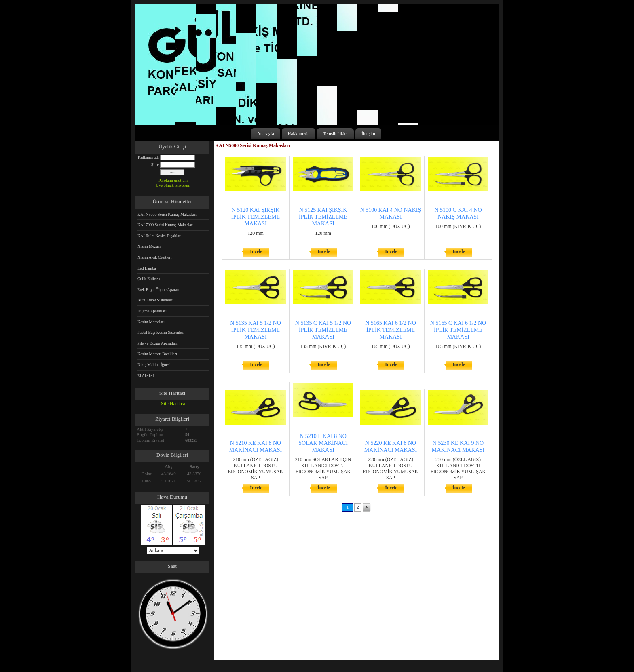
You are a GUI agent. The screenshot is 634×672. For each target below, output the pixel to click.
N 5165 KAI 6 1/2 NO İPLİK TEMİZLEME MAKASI (391, 330)
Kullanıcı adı (148, 157)
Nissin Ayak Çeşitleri (155, 257)
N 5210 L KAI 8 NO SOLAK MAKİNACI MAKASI (323, 443)
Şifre (155, 165)
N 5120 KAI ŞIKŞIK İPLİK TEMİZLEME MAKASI (256, 217)
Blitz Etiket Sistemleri (155, 300)
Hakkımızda (299, 133)
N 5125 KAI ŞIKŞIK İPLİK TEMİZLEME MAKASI (323, 217)
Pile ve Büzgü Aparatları (157, 343)
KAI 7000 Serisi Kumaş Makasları (166, 225)
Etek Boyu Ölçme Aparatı (158, 290)
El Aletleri (146, 376)
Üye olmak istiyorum (173, 185)
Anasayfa (266, 133)
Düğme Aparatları (152, 311)
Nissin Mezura (149, 246)
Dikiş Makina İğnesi (154, 365)
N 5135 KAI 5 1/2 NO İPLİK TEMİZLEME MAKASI (256, 330)
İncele (256, 251)
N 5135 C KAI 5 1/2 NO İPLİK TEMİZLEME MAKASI (323, 330)
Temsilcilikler (335, 133)
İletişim (368, 133)
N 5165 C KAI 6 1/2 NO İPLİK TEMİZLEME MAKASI (458, 330)
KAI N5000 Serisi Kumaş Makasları (167, 214)
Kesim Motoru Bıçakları (157, 354)
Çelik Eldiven (149, 279)
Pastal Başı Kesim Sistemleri (161, 332)
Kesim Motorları (151, 322)
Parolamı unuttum (173, 180)
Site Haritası (173, 404)
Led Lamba (147, 268)
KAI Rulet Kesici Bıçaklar (159, 236)
